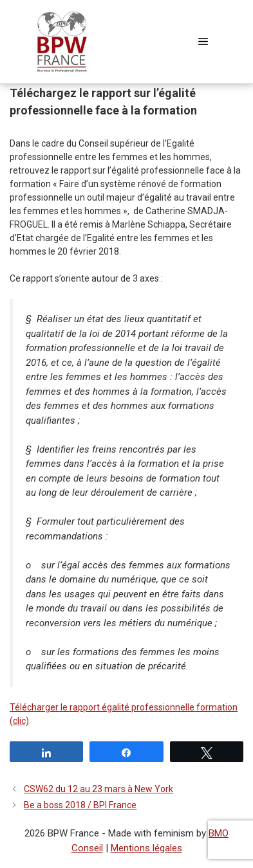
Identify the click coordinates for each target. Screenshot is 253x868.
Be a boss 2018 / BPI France (80, 805)
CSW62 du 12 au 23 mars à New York (98, 789)
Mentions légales (146, 848)
